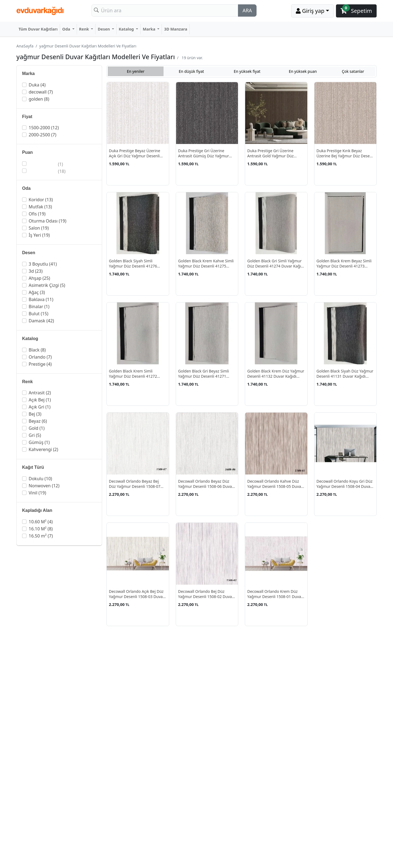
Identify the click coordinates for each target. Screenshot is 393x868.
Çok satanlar (353, 71)
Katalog (127, 29)
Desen (104, 29)
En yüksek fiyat (247, 71)
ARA (247, 10)
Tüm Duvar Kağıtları (38, 29)
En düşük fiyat (191, 71)
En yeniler (136, 71)
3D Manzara (176, 29)
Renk (85, 29)
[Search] (165, 10)
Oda (67, 29)
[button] (60, 85)
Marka (150, 29)
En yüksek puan (303, 71)
